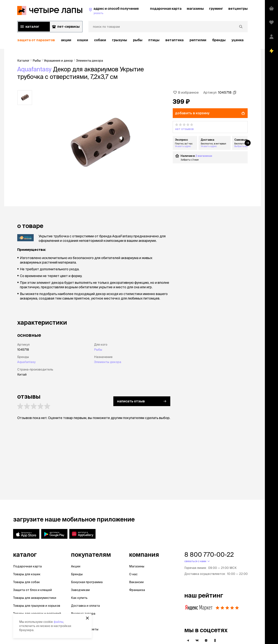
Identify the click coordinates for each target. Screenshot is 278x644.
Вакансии (136, 582)
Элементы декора (108, 362)
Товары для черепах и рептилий (37, 613)
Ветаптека (174, 40)
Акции (76, 566)
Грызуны (120, 40)
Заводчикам (80, 590)
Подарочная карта (27, 566)
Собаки (100, 40)
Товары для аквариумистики (35, 598)
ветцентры (238, 9)
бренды (219, 40)
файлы (58, 622)
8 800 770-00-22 (209, 554)
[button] (210, 127)
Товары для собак (27, 582)
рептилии (198, 40)
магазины (195, 9)
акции (66, 40)
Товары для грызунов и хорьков (37, 606)
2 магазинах (204, 156)
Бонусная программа (87, 582)
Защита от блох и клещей (33, 590)
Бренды (77, 574)
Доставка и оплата (85, 606)
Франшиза (137, 590)
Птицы (154, 40)
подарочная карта (166, 9)
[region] (132, 40)
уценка (238, 40)
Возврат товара (83, 613)
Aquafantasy (34, 69)
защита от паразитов (36, 40)
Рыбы (138, 40)
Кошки (83, 40)
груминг (216, 9)
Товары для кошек (27, 574)
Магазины (137, 566)
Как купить (79, 598)
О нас (133, 574)
